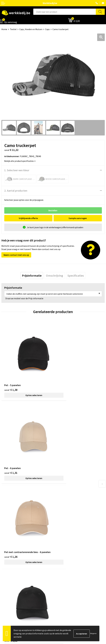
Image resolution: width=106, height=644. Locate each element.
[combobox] (65, 12)
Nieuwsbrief (7, 577)
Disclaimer (59, 573)
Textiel (13, 29)
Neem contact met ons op (16, 255)
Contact (58, 532)
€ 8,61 (62, 447)
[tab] (32, 276)
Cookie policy (61, 540)
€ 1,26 (11, 450)
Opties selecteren (27, 382)
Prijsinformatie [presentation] (32, 276)
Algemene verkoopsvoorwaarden (70, 544)
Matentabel (7, 586)
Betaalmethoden (63, 577)
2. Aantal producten (16, 191)
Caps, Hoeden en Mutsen (31, 29)
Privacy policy (61, 536)
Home (4, 29)
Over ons (6, 573)
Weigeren (93, 633)
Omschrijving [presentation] (55, 276)
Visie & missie (8, 581)
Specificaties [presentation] (76, 276)
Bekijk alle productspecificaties (20, 161)
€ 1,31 (62, 376)
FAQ (56, 549)
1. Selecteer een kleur (17, 170)
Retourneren (60, 581)
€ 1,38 (11, 376)
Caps (47, 29)
